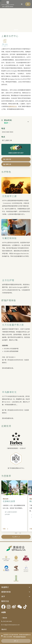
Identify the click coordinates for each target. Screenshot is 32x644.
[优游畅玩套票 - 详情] (16, 509)
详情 (6, 532)
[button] (16, 585)
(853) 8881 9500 (8, 135)
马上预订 (16, 639)
